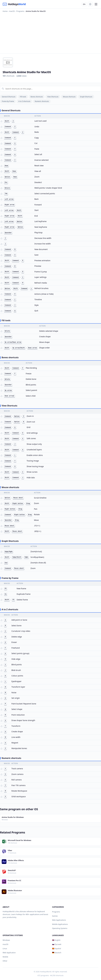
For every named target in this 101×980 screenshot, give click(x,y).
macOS (5, 944)
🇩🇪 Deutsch (57, 953)
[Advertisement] (50, 32)
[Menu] (96, 4)
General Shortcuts (9, 97)
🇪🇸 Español (56, 948)
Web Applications (59, 920)
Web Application (9, 953)
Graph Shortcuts (86, 97)
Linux (5, 948)
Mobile (5, 957)
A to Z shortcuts (24, 101)
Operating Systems (60, 928)
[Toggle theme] (90, 4)
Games (55, 916)
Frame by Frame (8, 101)
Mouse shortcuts (69, 97)
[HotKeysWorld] (14, 4)
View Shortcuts (53, 97)
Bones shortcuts (37, 97)
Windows (6, 940)
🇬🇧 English (56, 940)
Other (5, 961)
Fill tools (23, 97)
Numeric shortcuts (42, 101)
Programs (56, 912)
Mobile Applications (60, 924)
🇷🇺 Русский (57, 944)
